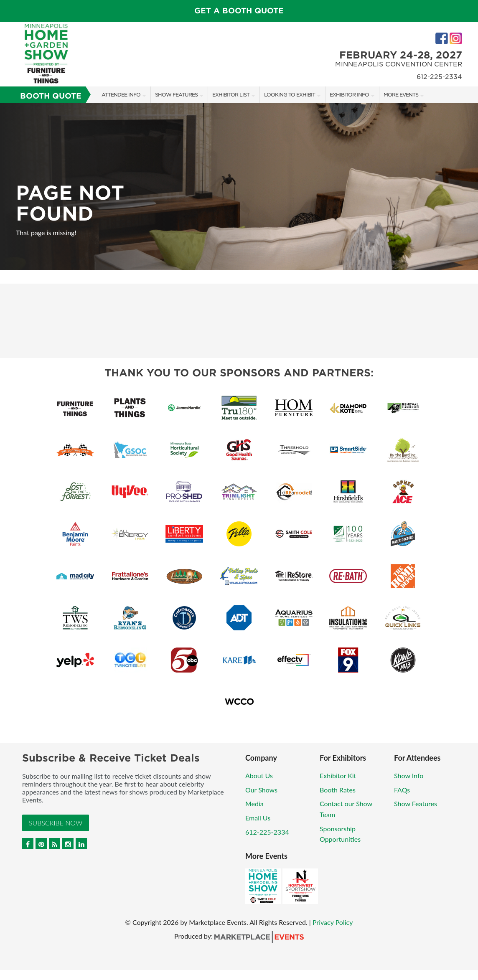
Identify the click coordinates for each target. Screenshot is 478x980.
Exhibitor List (231, 95)
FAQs (402, 790)
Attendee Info (121, 95)
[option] (239, 187)
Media (254, 804)
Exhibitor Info (349, 95)
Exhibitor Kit (338, 776)
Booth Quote (51, 96)
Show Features (176, 95)
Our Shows (261, 790)
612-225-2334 (267, 832)
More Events (401, 95)
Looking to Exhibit (290, 95)
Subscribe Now (56, 823)
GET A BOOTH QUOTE (239, 11)
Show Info (409, 776)
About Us (259, 776)
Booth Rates (338, 790)
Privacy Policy (333, 922)
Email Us (258, 818)
